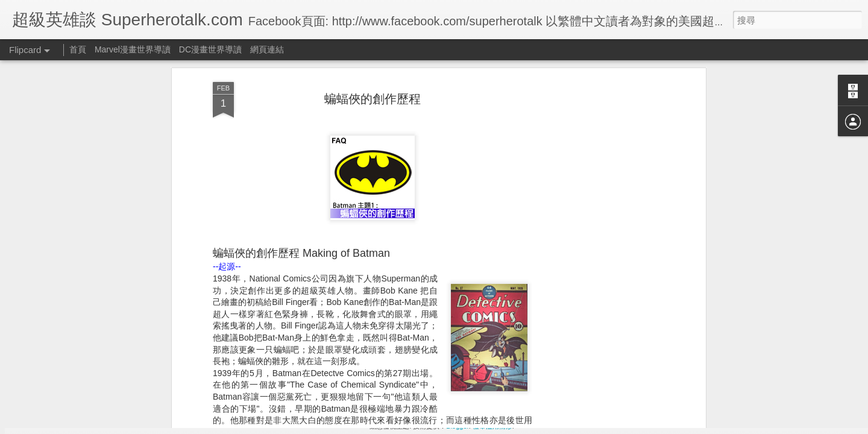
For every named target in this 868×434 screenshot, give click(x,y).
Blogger (457, 426)
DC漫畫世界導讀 (210, 49)
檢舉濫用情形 (492, 426)
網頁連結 (267, 49)
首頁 (78, 49)
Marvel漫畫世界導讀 (133, 49)
